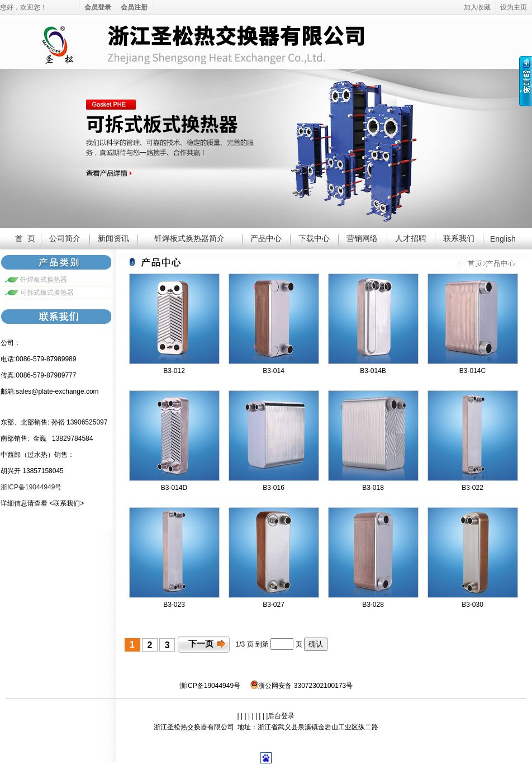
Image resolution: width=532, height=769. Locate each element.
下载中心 (314, 238)
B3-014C (472, 371)
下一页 (201, 644)
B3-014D (174, 488)
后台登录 (281, 716)
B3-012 (174, 371)
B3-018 (373, 488)
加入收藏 (477, 7)
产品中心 (266, 238)
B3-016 (274, 488)
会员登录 (98, 7)
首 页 (25, 238)
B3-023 (174, 605)
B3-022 (472, 488)
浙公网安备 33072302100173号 (301, 685)
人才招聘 (411, 238)
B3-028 (373, 605)
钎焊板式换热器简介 (189, 238)
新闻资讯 (113, 238)
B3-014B (373, 371)
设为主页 (514, 7)
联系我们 (459, 238)
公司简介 (65, 238)
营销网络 (362, 238)
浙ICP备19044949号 (210, 686)
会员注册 (134, 7)
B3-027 (274, 605)
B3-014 (274, 371)
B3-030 (472, 605)
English (503, 239)
